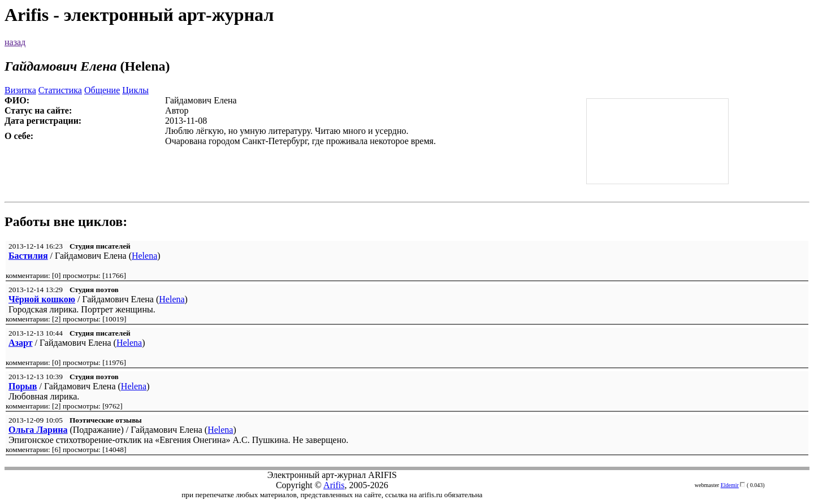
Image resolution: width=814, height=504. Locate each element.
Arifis (334, 485)
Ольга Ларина (38, 430)
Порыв (23, 386)
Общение (102, 90)
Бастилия (28, 256)
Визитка (20, 90)
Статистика (60, 90)
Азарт (21, 343)
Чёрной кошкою (42, 299)
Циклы (135, 90)
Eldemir (730, 485)
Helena (144, 256)
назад (15, 42)
